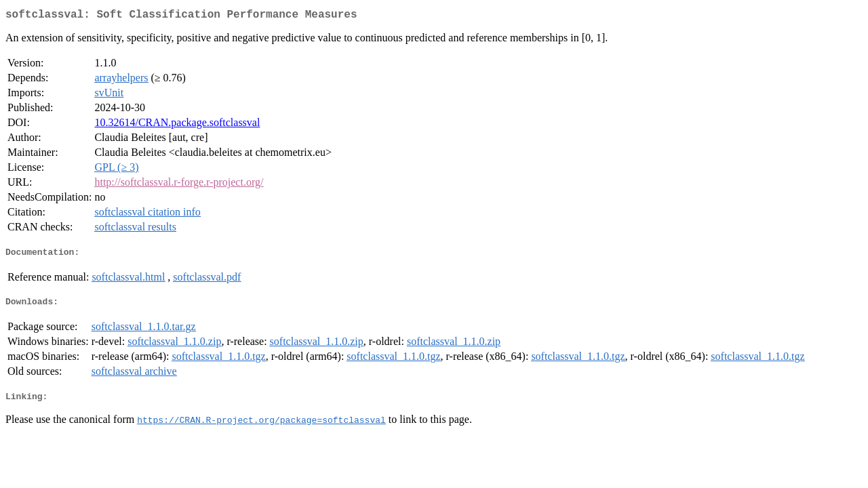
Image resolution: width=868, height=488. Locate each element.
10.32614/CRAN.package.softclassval (177, 125)
